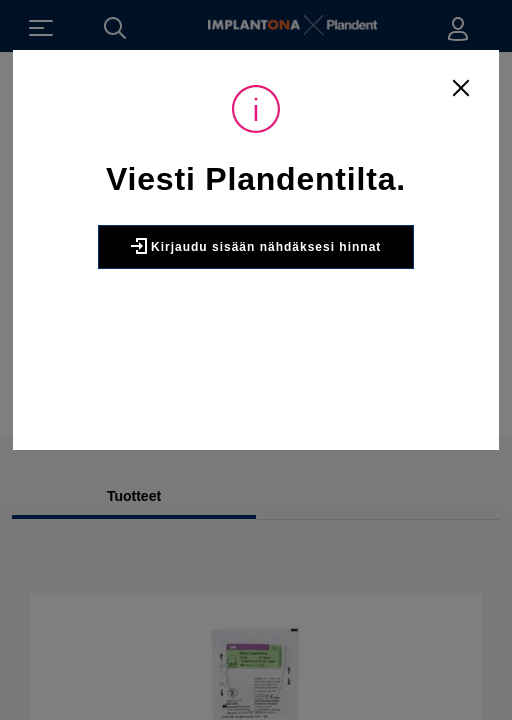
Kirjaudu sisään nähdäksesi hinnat (256, 246)
